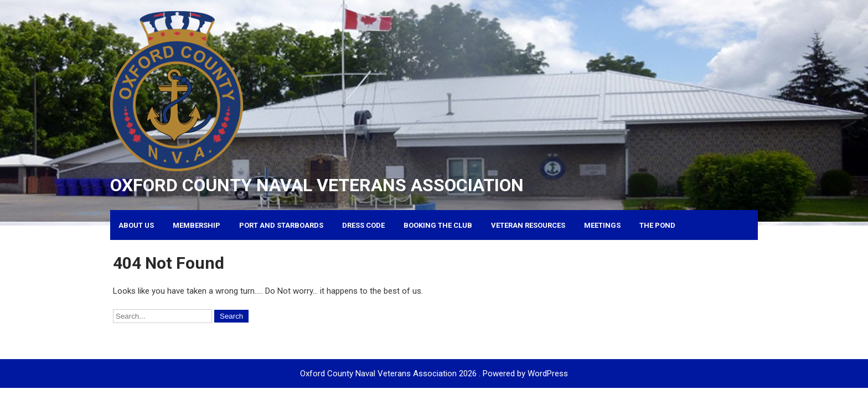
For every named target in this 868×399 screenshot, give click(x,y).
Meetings (602, 225)
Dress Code (363, 225)
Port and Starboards (281, 225)
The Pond (657, 225)
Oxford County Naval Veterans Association (317, 185)
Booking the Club (438, 225)
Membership (197, 225)
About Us (136, 225)
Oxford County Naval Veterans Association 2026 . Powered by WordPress (434, 374)
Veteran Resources (528, 225)
